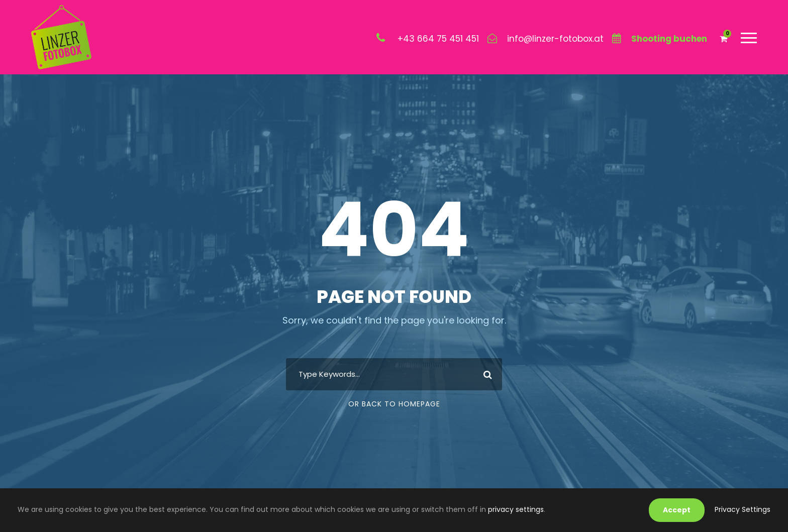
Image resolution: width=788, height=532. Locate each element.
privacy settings (516, 509)
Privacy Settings (743, 509)
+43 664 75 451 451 (438, 39)
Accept (677, 510)
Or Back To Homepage (394, 404)
